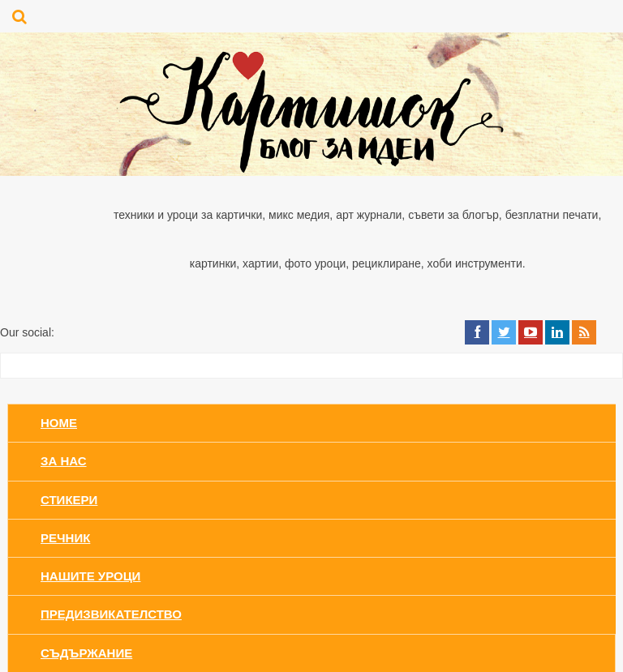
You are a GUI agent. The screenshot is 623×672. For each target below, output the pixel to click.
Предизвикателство (111, 614)
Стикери (69, 500)
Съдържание (86, 653)
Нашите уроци (90, 576)
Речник (65, 538)
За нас (64, 461)
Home (59, 423)
